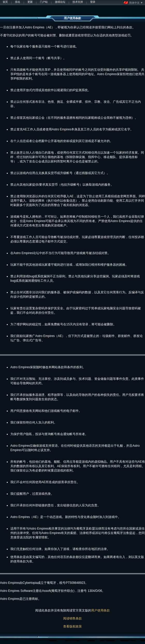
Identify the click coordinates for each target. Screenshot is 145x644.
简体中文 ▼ (133, 3)
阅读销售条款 (72, 618)
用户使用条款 (100, 610)
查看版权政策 (72, 626)
